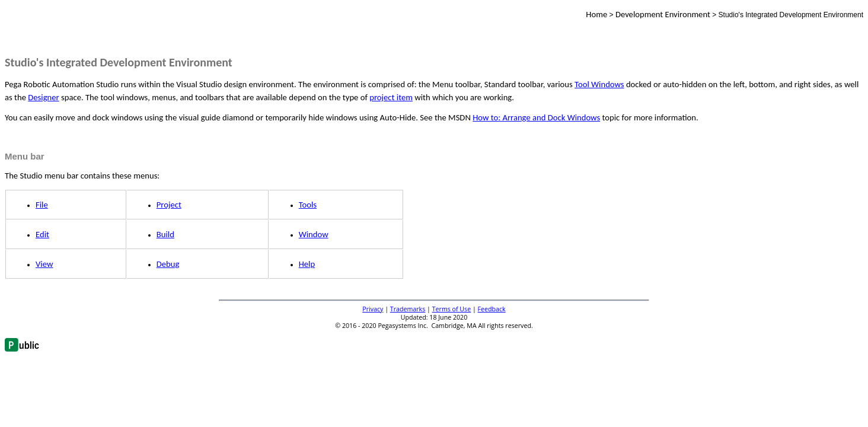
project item (391, 97)
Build (165, 234)
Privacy (373, 309)
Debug (168, 264)
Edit (42, 234)
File (42, 205)
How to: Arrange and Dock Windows (536, 117)
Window (314, 234)
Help (307, 264)
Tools (308, 205)
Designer (43, 97)
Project (169, 205)
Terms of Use (452, 309)
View (44, 264)
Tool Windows (599, 84)
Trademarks (408, 309)
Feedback (492, 309)
